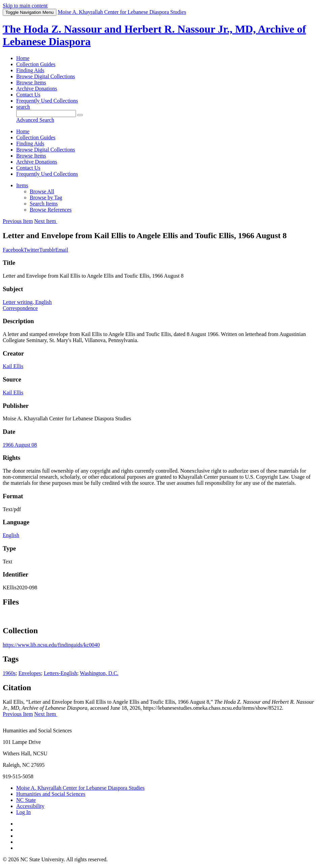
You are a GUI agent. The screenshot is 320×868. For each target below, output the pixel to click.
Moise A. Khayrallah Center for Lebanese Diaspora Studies (80, 788)
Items (22, 185)
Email (62, 250)
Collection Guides (36, 64)
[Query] (46, 114)
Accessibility (30, 806)
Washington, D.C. (99, 673)
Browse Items (31, 82)
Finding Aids (30, 70)
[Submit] (80, 115)
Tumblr (47, 250)
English (11, 535)
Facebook (13, 250)
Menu (30, 12)
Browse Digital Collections (46, 76)
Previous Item (18, 221)
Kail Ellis (13, 366)
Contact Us (28, 95)
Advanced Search (35, 120)
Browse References (51, 210)
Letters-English (61, 673)
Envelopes (30, 673)
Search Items (44, 204)
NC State (26, 800)
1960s (9, 673)
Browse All (42, 191)
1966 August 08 (20, 445)
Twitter (31, 250)
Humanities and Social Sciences (51, 794)
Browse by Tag (46, 198)
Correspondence (20, 308)
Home (23, 58)
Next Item (46, 221)
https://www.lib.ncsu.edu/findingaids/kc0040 (51, 645)
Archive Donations (37, 89)
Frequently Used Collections (47, 101)
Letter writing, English (27, 302)
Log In (23, 812)
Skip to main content (25, 6)
